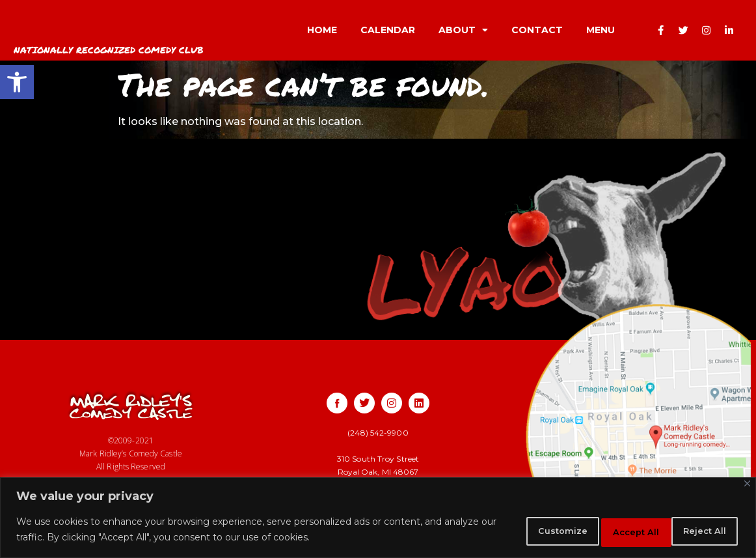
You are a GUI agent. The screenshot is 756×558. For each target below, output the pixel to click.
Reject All (607, 531)
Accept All (696, 531)
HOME (322, 30)
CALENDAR (388, 30)
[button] (17, 82)
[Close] (747, 487)
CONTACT (537, 30)
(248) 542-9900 (378, 433)
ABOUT (463, 30)
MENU (601, 30)
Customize (516, 531)
